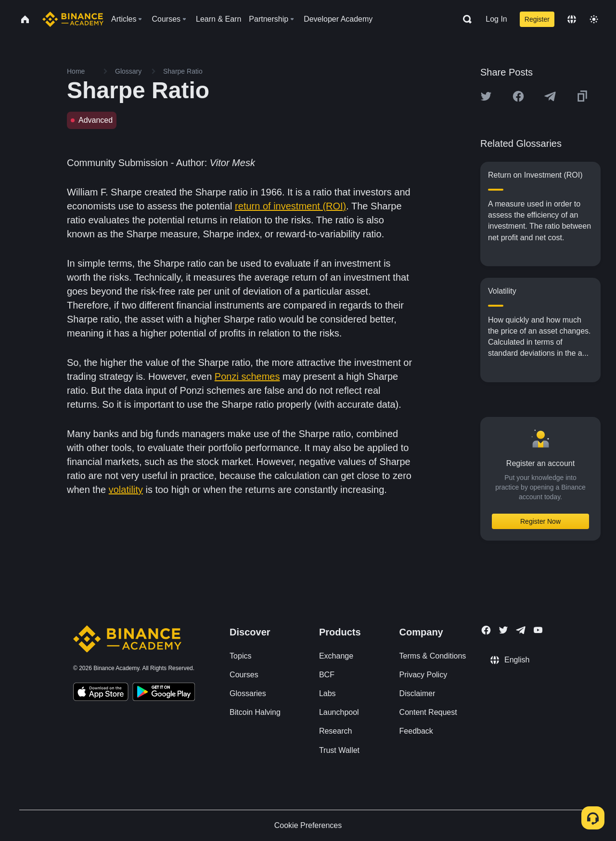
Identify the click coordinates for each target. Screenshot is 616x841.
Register (537, 19)
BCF (327, 675)
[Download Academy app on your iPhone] (101, 693)
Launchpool (339, 712)
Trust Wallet (339, 750)
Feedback (416, 731)
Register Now (540, 521)
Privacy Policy (423, 675)
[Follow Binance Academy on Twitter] (503, 630)
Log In (496, 19)
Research (335, 731)
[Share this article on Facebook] (518, 96)
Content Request (428, 712)
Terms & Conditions (433, 656)
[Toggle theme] (594, 19)
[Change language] (572, 19)
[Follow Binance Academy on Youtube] (538, 630)
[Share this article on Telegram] (550, 96)
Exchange (336, 656)
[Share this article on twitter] (486, 96)
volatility (126, 490)
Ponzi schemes (247, 376)
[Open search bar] (464, 19)
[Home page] (73, 19)
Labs (327, 693)
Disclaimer (417, 693)
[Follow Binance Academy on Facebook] (486, 630)
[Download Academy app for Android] (164, 693)
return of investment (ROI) (290, 206)
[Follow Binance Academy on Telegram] (521, 630)
